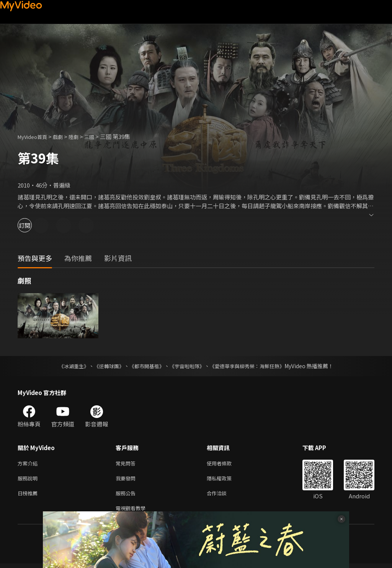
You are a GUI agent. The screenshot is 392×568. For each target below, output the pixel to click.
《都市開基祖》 (145, 366)
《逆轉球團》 (105, 366)
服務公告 (127, 496)
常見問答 (127, 464)
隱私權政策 (226, 480)
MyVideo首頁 (35, 136)
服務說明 (29, 480)
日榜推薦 (29, 496)
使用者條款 (226, 464)
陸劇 (81, 136)
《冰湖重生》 (67, 366)
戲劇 (64, 136)
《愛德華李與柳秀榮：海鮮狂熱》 (252, 366)
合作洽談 (223, 496)
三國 (98, 136)
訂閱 (33, 225)
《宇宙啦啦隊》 (188, 366)
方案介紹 (29, 464)
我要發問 (127, 480)
